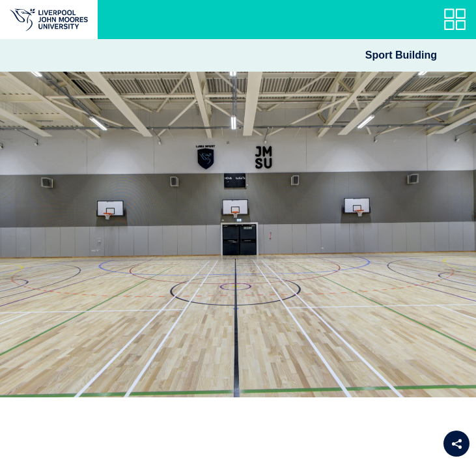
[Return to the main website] (49, 20)
